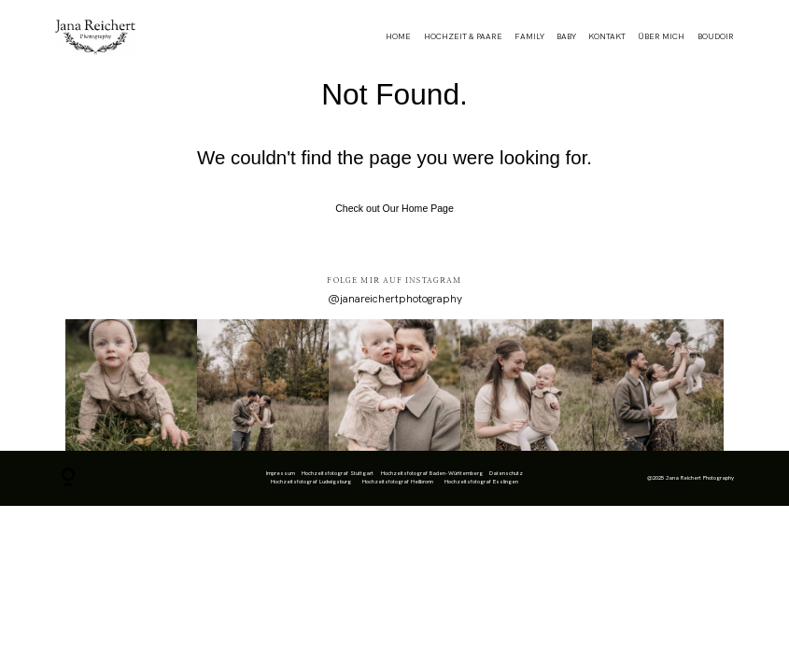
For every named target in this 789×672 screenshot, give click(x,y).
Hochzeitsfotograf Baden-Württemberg (432, 473)
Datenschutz (506, 473)
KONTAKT (607, 36)
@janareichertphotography (395, 299)
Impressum (281, 473)
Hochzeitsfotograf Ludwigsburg (311, 482)
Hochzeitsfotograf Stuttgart (338, 473)
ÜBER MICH (661, 36)
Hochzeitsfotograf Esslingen (481, 482)
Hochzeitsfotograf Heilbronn (398, 482)
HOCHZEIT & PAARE (463, 36)
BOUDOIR (716, 36)
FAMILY (529, 36)
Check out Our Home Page (394, 208)
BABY (566, 36)
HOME (398, 36)
